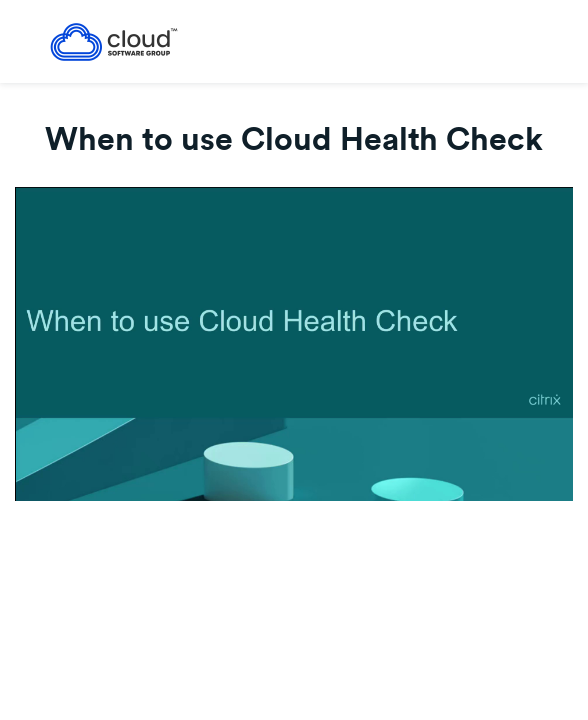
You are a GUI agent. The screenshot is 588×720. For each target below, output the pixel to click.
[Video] (294, 344)
